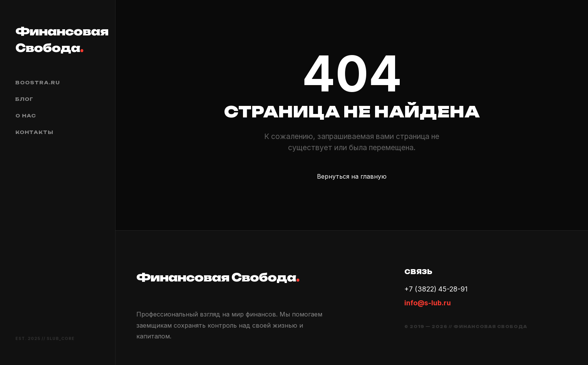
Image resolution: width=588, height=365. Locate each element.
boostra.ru (38, 83)
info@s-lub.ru (428, 303)
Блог (24, 99)
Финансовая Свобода (58, 39)
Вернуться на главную (352, 176)
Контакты (34, 132)
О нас (26, 116)
